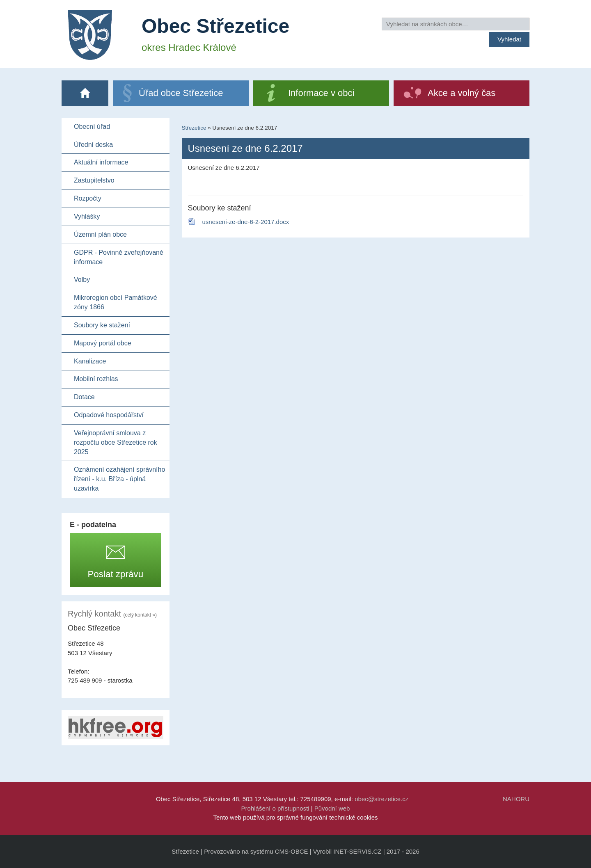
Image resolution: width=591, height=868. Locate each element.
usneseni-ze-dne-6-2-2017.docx (246, 222)
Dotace (84, 397)
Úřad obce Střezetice (181, 93)
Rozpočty (88, 198)
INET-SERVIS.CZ (357, 851)
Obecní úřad (92, 127)
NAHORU (516, 799)
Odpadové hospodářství (109, 415)
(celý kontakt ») (140, 615)
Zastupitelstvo (94, 180)
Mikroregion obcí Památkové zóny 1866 (116, 302)
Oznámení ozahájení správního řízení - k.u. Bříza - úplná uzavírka (119, 479)
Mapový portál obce (103, 343)
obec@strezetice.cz (381, 799)
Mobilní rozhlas (96, 379)
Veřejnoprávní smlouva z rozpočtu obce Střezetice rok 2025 (116, 442)
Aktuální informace (101, 162)
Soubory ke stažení (102, 325)
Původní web (332, 808)
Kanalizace (90, 361)
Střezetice (194, 128)
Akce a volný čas (462, 93)
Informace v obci (321, 93)
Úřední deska (93, 145)
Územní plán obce (100, 234)
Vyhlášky (87, 216)
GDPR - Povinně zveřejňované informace (119, 257)
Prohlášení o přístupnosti (275, 808)
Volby (82, 280)
